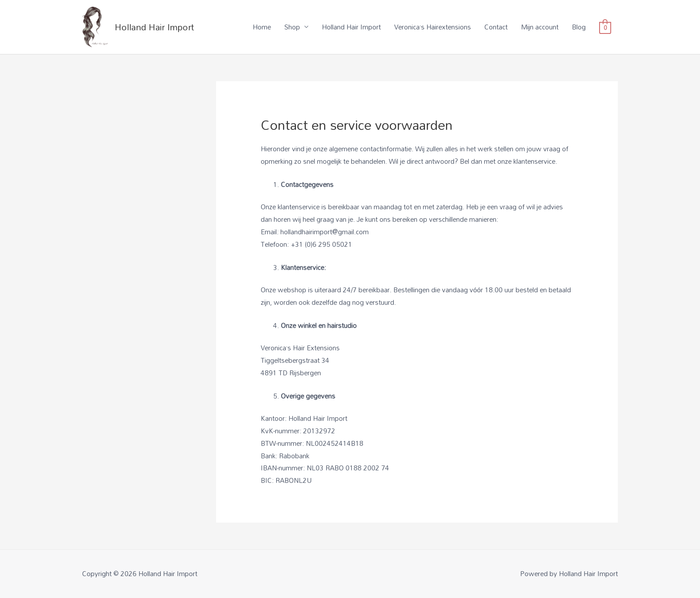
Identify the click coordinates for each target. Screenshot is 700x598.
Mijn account (540, 27)
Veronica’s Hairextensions (433, 27)
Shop (292, 27)
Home (262, 27)
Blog (579, 27)
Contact (496, 27)
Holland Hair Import (154, 27)
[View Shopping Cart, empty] (605, 27)
